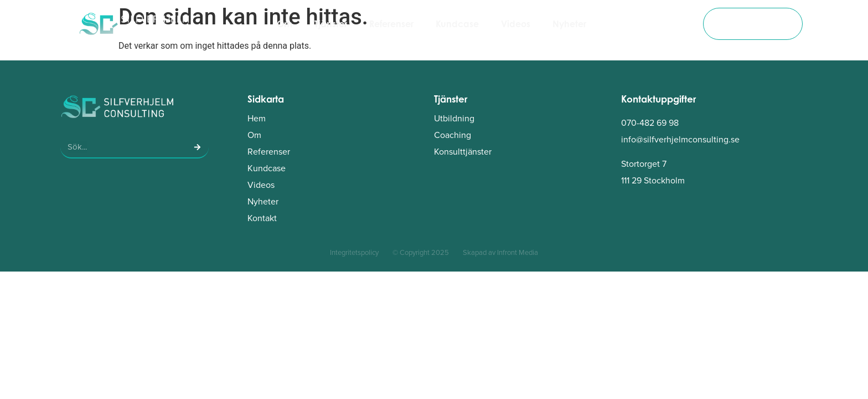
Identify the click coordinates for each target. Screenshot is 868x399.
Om (285, 24)
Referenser (391, 24)
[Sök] (198, 147)
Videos (516, 24)
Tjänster (331, 24)
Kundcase (457, 24)
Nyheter (569, 24)
